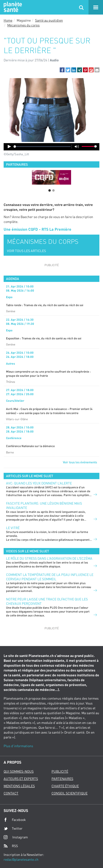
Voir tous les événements (80, 462)
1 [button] (50, 190)
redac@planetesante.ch (21, 859)
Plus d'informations (18, 746)
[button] (62, 70)
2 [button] (53, 190)
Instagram (16, 837)
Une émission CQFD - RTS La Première (37, 229)
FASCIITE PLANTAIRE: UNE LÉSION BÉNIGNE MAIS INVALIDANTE (44, 505)
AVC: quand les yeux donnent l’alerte (39, 483)
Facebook (15, 820)
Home (8, 20)
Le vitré (13, 528)
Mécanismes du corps (23, 25)
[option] (51, 177)
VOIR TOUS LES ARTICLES (26, 251)
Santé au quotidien (49, 20)
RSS (11, 846)
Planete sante (12, 7)
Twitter (13, 828)
